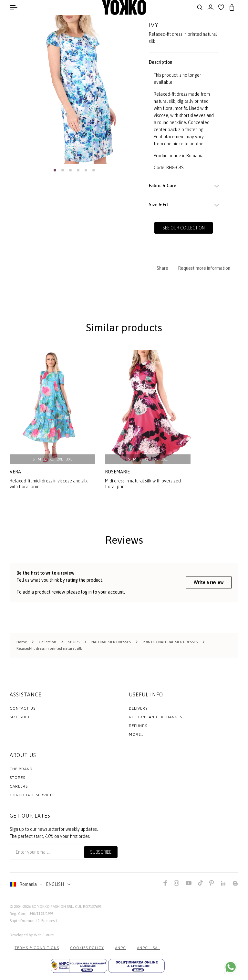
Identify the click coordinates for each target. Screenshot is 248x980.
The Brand (21, 769)
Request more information (204, 268)
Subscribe (101, 852)
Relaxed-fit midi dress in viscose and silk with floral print (49, 484)
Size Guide (21, 717)
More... (137, 734)
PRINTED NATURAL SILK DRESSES (170, 642)
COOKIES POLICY (87, 947)
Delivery (138, 708)
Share (162, 268)
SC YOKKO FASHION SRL (52, 906)
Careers (19, 786)
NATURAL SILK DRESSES (111, 642)
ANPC (120, 947)
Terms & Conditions (37, 947)
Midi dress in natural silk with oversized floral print (143, 484)
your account (111, 592)
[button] (55, 170)
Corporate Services (32, 795)
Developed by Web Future (32, 935)
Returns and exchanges (155, 717)
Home (22, 642)
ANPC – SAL (148, 947)
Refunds (138, 725)
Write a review (209, 582)
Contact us (23, 708)
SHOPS (74, 642)
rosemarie (117, 472)
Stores (17, 777)
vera (15, 472)
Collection (47, 642)
